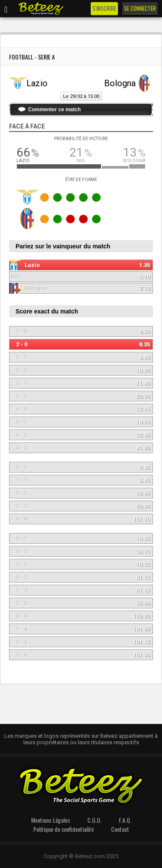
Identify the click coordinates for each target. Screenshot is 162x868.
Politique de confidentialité (64, 829)
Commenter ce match (54, 110)
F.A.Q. (125, 820)
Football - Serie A (32, 57)
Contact (120, 829)
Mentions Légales (51, 820)
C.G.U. (94, 820)
